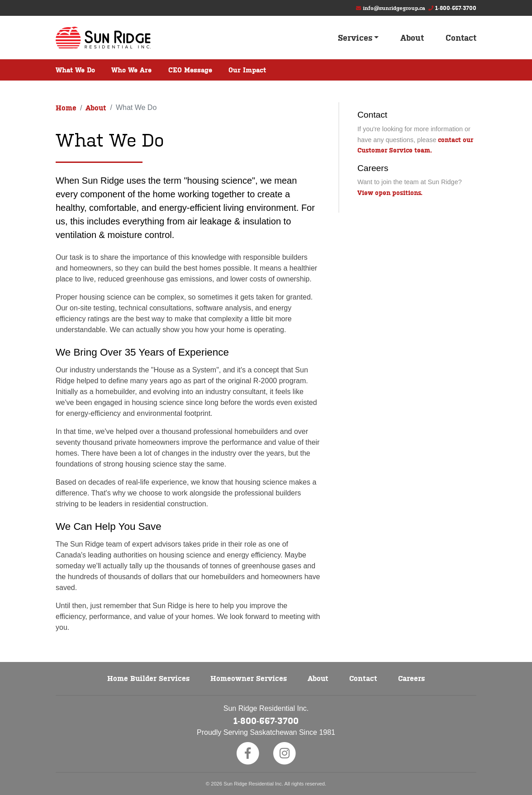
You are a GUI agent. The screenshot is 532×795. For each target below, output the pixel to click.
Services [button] (355, 37)
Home (66, 107)
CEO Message (190, 69)
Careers (411, 678)
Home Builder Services (148, 678)
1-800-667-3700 (456, 8)
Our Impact (247, 69)
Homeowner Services (249, 678)
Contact (461, 37)
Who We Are (131, 69)
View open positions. (390, 192)
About (412, 37)
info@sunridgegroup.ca (394, 8)
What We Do (75, 69)
